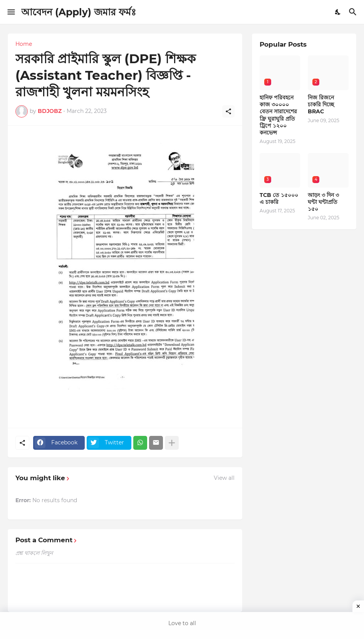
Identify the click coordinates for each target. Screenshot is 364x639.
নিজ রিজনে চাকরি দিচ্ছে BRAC (321, 104)
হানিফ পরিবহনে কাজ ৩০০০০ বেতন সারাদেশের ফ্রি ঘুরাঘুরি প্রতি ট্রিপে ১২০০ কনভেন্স (278, 115)
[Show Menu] (11, 12)
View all (224, 478)
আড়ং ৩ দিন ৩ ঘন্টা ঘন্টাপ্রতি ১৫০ (323, 202)
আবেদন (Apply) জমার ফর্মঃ (79, 12)
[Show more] (172, 443)
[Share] (228, 111)
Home (24, 44)
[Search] (354, 12)
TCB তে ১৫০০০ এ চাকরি (279, 198)
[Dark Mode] (338, 12)
